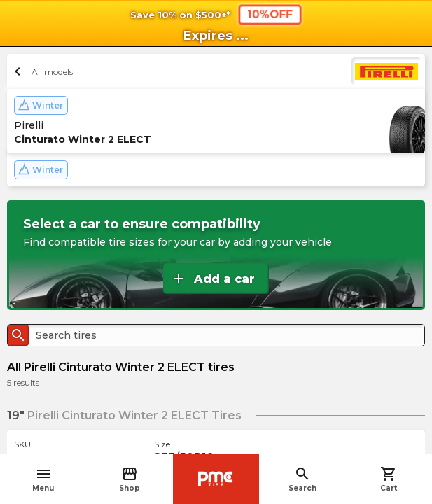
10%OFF (269, 14)
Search (302, 479)
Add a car (212, 279)
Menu (43, 479)
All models (42, 71)
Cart (389, 479)
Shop (130, 479)
